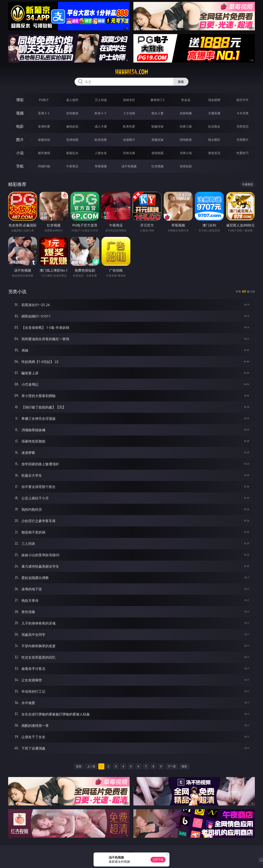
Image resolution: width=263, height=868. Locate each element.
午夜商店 (72, 166)
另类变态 (243, 126)
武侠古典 (129, 153)
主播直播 (214, 113)
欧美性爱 (129, 126)
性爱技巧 (243, 153)
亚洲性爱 (44, 126)
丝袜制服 (186, 113)
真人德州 (72, 100)
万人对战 (101, 100)
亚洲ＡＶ (44, 113)
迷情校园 (157, 153)
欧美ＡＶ (101, 113)
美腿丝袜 (157, 140)
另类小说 (186, 153)
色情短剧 (186, 166)
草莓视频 (101, 166)
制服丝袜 (157, 126)
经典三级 (186, 126)
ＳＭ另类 (243, 113)
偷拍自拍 (72, 126)
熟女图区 (214, 140)
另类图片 (243, 140)
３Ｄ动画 (129, 113)
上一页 (91, 766)
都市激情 (44, 153)
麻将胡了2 (157, 100)
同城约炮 (44, 166)
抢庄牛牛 (243, 100)
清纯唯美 (186, 140)
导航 (20, 166)
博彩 (20, 100)
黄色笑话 (214, 153)
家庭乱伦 (72, 153)
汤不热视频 (129, 166)
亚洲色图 (72, 140)
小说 (20, 153)
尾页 (184, 766)
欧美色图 (101, 140)
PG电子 (44, 100)
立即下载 (158, 860)
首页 (79, 766)
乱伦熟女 (214, 126)
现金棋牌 (214, 100)
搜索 (181, 82)
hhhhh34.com (131, 72)
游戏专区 (129, 100)
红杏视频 (157, 166)
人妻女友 (101, 153)
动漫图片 (129, 140)
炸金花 (186, 100)
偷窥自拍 (44, 140)
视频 (20, 113)
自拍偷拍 (72, 113)
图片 (20, 140)
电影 (20, 126)
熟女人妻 (157, 113)
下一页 (172, 766)
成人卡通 (101, 126)
